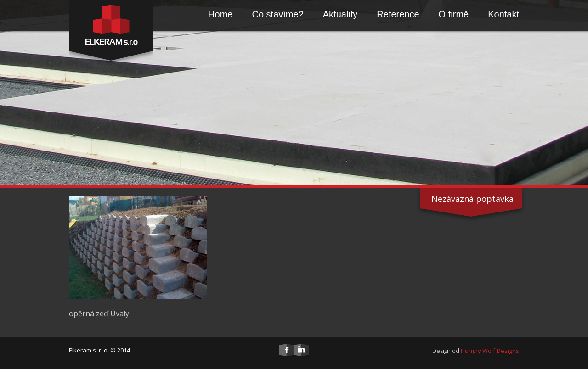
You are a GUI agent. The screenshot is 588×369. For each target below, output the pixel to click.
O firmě (454, 14)
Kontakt (503, 14)
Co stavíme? (277, 14)
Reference (398, 14)
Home (220, 14)
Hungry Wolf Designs (490, 351)
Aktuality (340, 14)
